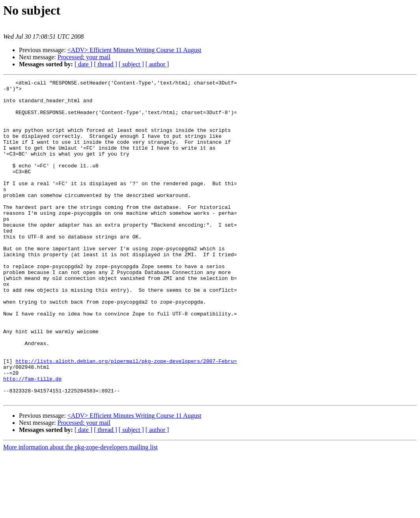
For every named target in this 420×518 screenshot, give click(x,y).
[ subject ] (131, 64)
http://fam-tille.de (32, 439)
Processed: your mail (84, 57)
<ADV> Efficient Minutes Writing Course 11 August (134, 50)
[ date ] (83, 64)
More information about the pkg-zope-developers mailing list (80, 511)
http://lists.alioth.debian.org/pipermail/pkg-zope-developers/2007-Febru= (126, 418)
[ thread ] (105, 64)
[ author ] (157, 64)
